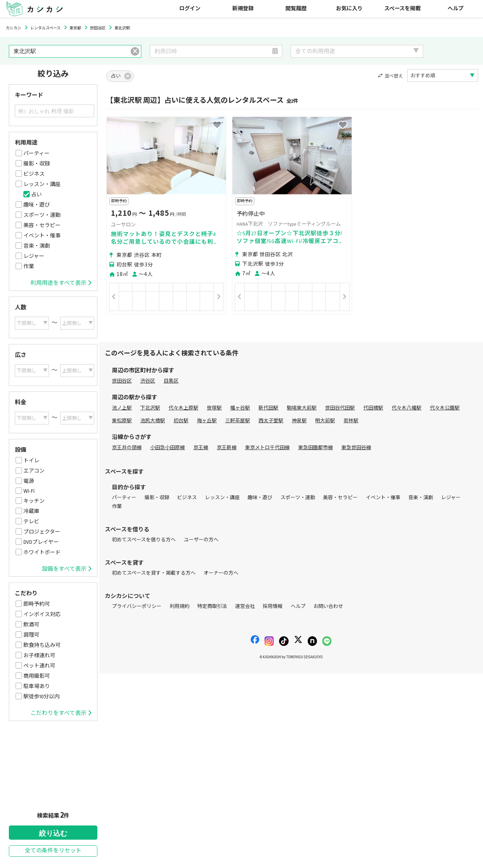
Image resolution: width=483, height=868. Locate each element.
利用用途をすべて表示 (61, 283)
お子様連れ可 (39, 655)
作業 (29, 266)
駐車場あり (37, 686)
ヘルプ (456, 9)
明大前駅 (325, 421)
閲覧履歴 (296, 9)
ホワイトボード (42, 552)
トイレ (31, 461)
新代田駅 (268, 408)
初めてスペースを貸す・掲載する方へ (154, 573)
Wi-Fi (29, 491)
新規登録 (243, 9)
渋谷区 (148, 381)
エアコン (34, 471)
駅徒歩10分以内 (41, 697)
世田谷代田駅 (340, 408)
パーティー (36, 153)
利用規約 (180, 606)
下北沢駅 (150, 408)
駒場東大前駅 (302, 408)
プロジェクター (42, 532)
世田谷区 (122, 381)
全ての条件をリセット (53, 851)
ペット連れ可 (39, 666)
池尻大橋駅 (153, 421)
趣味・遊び (37, 205)
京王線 (201, 448)
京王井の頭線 (127, 448)
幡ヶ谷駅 (240, 408)
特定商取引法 (212, 606)
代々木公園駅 (445, 408)
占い (36, 195)
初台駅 (181, 421)
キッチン (34, 501)
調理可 (31, 635)
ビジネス (34, 174)
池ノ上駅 (122, 408)
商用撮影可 (37, 676)
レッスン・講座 (42, 184)
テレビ (31, 522)
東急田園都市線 (316, 448)
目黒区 (171, 381)
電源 (29, 481)
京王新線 (227, 448)
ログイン (190, 9)
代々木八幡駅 (407, 408)
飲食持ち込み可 (42, 645)
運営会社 (245, 606)
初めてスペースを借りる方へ (144, 540)
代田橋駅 (373, 408)
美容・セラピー (42, 225)
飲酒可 (31, 625)
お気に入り (349, 9)
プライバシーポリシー (137, 606)
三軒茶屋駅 (238, 421)
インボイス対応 (42, 614)
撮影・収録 (37, 164)
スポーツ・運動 (42, 215)
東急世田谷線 (356, 448)
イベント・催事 (42, 236)
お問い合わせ (328, 606)
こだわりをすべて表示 (61, 713)
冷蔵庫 (31, 511)
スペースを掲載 (402, 9)
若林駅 (351, 421)
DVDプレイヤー (41, 542)
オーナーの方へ (221, 573)
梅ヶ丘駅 (207, 421)
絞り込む (53, 833)
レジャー (34, 256)
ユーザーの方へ (201, 540)
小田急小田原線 (167, 448)
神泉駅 (299, 421)
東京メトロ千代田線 (267, 448)
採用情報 (273, 606)
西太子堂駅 (271, 421)
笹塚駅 (214, 408)
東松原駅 (122, 421)
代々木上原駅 (183, 408)
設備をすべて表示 (67, 569)
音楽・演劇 (37, 246)
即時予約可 (37, 604)
